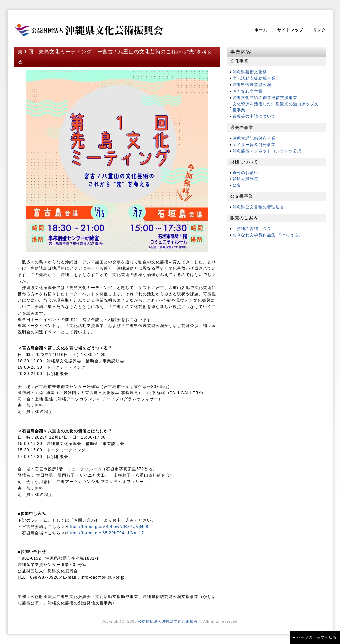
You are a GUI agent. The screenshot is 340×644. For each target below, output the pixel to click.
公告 (237, 185)
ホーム (261, 30)
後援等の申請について (254, 116)
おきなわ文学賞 (248, 91)
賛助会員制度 (245, 179)
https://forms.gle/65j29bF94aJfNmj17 (106, 533)
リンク (320, 30)
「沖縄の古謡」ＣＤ (252, 229)
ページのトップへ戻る (317, 637)
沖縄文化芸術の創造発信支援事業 (265, 98)
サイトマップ (290, 30)
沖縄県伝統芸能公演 (252, 85)
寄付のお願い (245, 173)
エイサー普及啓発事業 (254, 145)
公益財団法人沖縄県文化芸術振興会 (170, 621)
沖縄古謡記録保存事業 (254, 138)
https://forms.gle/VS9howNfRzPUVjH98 (108, 527)
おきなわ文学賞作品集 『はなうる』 (268, 235)
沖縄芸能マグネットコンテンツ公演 (267, 151)
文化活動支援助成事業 (254, 78)
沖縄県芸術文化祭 (250, 72)
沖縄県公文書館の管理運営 (258, 207)
